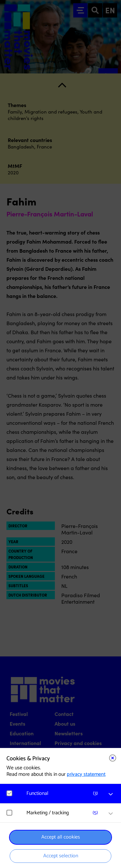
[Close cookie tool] (113, 758)
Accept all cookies (61, 837)
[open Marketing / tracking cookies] (111, 814)
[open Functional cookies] (111, 794)
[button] (64, 793)
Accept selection (61, 856)
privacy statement (86, 774)
